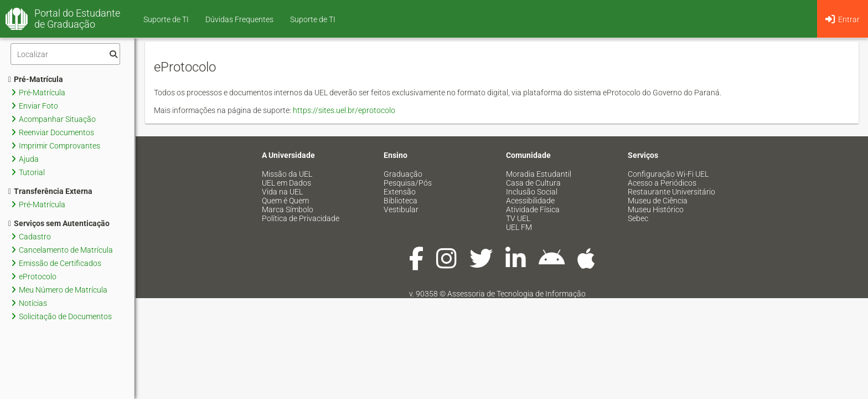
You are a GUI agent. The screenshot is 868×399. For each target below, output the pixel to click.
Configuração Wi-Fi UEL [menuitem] (668, 174)
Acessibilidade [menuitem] (530, 201)
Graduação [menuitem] (403, 174)
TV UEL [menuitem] (518, 218)
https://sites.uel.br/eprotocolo (344, 110)
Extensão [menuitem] (400, 192)
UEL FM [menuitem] (519, 227)
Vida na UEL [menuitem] (282, 192)
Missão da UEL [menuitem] (287, 174)
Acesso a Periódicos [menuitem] (662, 183)
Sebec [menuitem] (638, 218)
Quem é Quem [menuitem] (285, 201)
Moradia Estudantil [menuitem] (539, 174)
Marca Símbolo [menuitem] (288, 209)
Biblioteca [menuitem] (401, 201)
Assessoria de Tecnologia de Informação (516, 294)
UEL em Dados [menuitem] (286, 183)
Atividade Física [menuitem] (533, 209)
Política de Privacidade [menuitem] (301, 218)
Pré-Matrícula (36, 79)
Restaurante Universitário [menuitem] (671, 192)
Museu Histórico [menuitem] (656, 209)
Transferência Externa (50, 191)
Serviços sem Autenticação (59, 223)
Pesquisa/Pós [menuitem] (408, 183)
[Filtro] (65, 54)
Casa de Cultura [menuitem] (533, 183)
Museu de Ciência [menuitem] (658, 201)
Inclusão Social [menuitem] (532, 192)
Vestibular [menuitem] (401, 209)
